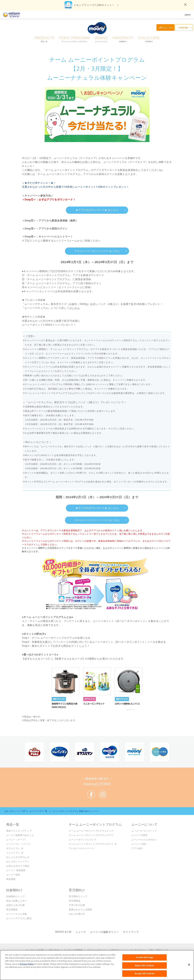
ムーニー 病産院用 (16, 870)
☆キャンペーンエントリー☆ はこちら (97, 251)
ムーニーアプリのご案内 (19, 918)
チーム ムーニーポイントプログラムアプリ (91, 835)
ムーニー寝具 (13, 875)
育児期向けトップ (78, 896)
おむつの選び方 (77, 914)
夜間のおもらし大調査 (80, 909)
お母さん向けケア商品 (18, 866)
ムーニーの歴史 (140, 835)
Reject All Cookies (144, 965)
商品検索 (11, 879)
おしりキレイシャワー (18, 861)
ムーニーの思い (140, 844)
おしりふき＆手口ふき (18, 857)
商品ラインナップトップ (19, 831)
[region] (97, 965)
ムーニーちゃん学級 (17, 914)
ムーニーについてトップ (144, 831)
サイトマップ (131, 932)
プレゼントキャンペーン (82, 848)
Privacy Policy (27, 964)
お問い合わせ (54, 950)
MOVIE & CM (63, 932)
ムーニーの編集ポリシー (105, 932)
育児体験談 (12, 909)
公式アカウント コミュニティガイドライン (128, 950)
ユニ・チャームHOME (35, 950)
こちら (76, 308)
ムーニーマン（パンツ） (19, 844)
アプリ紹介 (137, 848)
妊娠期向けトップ (15, 896)
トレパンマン (13, 853)
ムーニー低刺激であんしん (20, 835)
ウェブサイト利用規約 (73, 950)
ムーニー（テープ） (17, 839)
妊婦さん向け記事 (15, 905)
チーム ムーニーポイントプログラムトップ (91, 831)
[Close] (189, 965)
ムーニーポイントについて (83, 839)
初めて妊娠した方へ (17, 901)
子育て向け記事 (77, 905)
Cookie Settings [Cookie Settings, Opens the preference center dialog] (144, 957)
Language (183, 27)
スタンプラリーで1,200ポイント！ (94, 5)
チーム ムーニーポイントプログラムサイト (91, 844)
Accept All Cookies (145, 973)
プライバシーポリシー (96, 950)
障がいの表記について (159, 950)
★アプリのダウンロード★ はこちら (97, 210)
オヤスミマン (13, 848)
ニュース (81, 932)
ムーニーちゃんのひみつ (144, 839)
